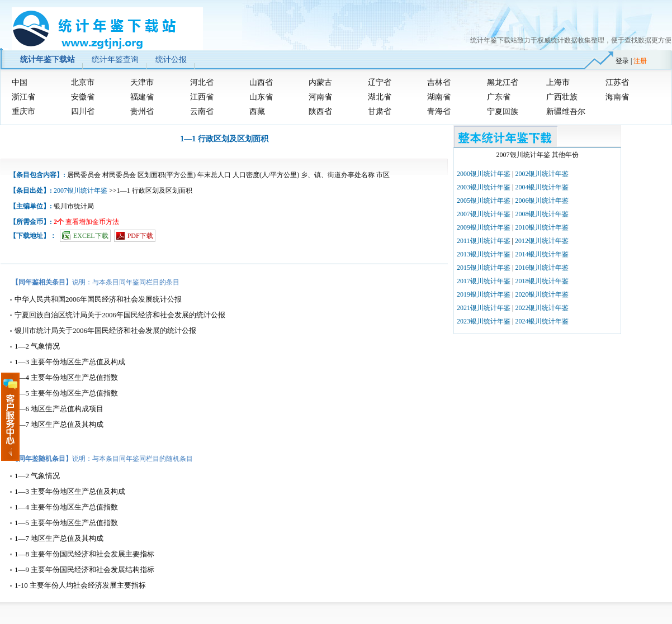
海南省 (617, 97)
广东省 (499, 97)
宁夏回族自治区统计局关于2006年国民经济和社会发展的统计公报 (120, 315)
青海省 (439, 111)
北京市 (83, 82)
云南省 (202, 111)
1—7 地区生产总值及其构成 (59, 424)
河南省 (320, 97)
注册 (640, 61)
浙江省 (23, 97)
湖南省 (439, 97)
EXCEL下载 (91, 236)
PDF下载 (140, 236)
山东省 (261, 97)
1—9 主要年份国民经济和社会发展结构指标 (84, 570)
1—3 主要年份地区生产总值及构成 (70, 362)
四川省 (83, 111)
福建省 (142, 97)
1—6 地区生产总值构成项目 (59, 409)
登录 (622, 61)
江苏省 (617, 82)
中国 (20, 82)
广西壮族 (562, 97)
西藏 (257, 111)
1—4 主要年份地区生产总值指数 (66, 377)
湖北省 (380, 97)
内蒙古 (320, 82)
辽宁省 (380, 82)
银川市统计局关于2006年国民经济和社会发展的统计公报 (105, 330)
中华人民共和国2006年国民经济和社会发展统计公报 (98, 299)
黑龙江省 (503, 82)
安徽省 (83, 97)
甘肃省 (380, 111)
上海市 (558, 82)
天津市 (142, 82)
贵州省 (142, 111)
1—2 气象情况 (37, 346)
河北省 (202, 82)
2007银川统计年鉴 (81, 190)
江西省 (202, 97)
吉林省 (439, 82)
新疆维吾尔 (566, 111)
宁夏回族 (503, 111)
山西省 (261, 82)
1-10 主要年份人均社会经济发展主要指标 (80, 585)
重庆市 (23, 111)
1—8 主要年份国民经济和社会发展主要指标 (84, 554)
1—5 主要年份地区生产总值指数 (66, 393)
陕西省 (320, 111)
